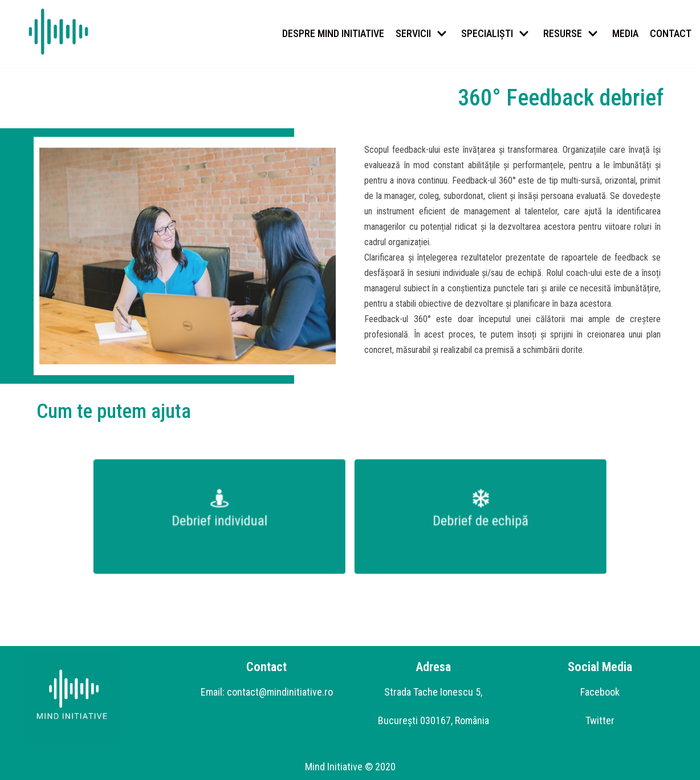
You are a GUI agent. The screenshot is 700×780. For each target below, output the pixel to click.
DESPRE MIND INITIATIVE (333, 33)
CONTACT (671, 33)
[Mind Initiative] (58, 32)
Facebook (600, 692)
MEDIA (625, 33)
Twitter (600, 720)
